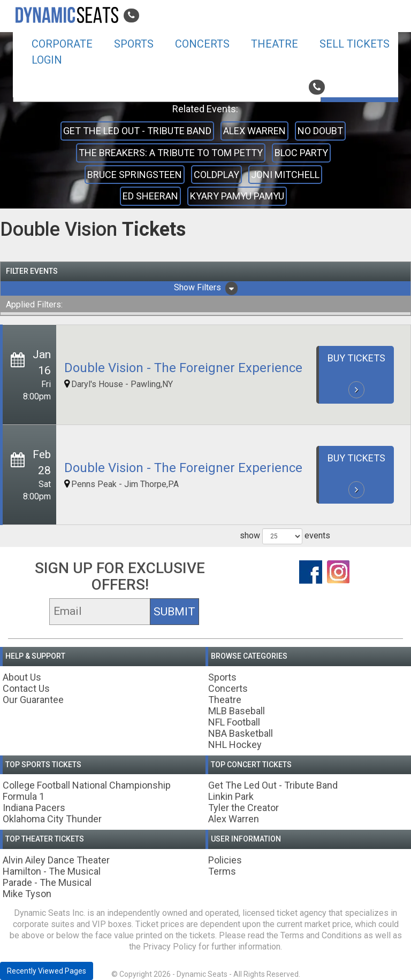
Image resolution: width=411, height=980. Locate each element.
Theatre (275, 44)
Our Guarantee (33, 700)
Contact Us (26, 688)
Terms (222, 871)
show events (285, 536)
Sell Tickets (355, 44)
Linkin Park (231, 796)
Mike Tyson (27, 894)
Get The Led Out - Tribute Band (137, 131)
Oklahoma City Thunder (52, 819)
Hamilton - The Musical (52, 871)
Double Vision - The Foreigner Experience (183, 368)
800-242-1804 (348, 87)
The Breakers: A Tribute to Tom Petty (171, 153)
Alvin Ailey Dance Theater (56, 860)
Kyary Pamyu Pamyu (237, 196)
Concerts (202, 44)
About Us (22, 677)
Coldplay (216, 175)
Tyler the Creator (243, 808)
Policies (225, 860)
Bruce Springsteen (135, 175)
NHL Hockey (235, 744)
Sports (134, 44)
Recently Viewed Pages (47, 971)
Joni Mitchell (285, 175)
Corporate (62, 44)
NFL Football (234, 722)
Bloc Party (301, 153)
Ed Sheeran (150, 196)
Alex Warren (254, 131)
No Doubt (320, 131)
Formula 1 (24, 796)
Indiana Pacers (34, 808)
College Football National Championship (87, 785)
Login (47, 60)
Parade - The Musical (47, 882)
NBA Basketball (241, 733)
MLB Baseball (237, 711)
